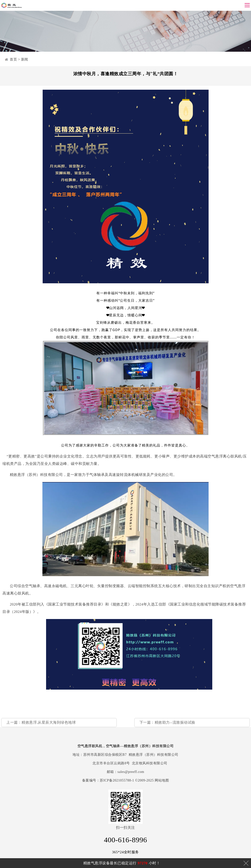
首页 (13, 59)
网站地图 (162, 780)
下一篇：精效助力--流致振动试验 (167, 722)
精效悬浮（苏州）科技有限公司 (154, 755)
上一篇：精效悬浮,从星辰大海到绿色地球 (41, 722)
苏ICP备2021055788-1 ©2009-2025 (127, 780)
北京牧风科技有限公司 (150, 763)
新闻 (25, 59)
